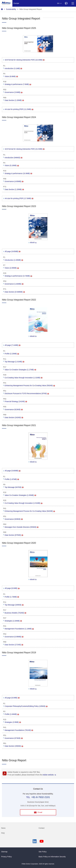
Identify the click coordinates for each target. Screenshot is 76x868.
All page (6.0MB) (12, 588)
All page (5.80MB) (13, 471)
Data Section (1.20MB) (14, 100)
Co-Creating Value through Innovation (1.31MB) (23, 378)
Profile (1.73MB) (12, 597)
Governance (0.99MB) (14, 637)
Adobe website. (49, 775)
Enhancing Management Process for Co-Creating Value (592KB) (30, 385)
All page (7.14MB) (13, 345)
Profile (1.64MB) (12, 714)
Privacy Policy (7, 857)
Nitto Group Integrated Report (31, 9)
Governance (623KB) (14, 409)
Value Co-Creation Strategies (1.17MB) (20, 370)
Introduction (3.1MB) (13, 68)
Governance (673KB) (14, 738)
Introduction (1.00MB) (14, 260)
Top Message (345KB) (14, 605)
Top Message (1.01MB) (14, 362)
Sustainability (11, 9)
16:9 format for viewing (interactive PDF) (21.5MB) (25, 149)
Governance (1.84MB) (14, 284)
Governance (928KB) (14, 519)
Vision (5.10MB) (12, 165)
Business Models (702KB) (15, 613)
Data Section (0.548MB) (15, 292)
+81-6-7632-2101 (41, 797)
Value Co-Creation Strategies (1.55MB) (20, 495)
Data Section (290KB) (14, 746)
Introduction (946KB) (13, 158)
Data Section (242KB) (14, 417)
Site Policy (43, 852)
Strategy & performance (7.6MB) (18, 84)
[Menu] (73, 3)
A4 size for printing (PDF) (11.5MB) (19, 109)
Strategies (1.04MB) (13, 621)
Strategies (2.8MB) (13, 722)
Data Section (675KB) (14, 535)
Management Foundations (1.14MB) (19, 629)
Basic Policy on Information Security (52, 857)
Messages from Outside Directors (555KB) (21, 527)
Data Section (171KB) (14, 645)
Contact (42, 828)
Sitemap (4, 852)
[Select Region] (66, 3)
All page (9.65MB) (13, 251)
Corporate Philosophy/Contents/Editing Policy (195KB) (26, 706)
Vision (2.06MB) (12, 268)
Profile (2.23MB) (12, 354)
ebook (33, 242)
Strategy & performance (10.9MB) (18, 173)
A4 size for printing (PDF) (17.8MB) (19, 198)
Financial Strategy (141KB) (16, 401)
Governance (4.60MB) (14, 181)
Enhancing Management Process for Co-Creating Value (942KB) (30, 511)
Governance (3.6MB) (13, 92)
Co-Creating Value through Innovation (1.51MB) (23, 503)
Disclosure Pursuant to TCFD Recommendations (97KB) (27, 393)
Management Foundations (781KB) (19, 730)
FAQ (3, 833)
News (3, 828)
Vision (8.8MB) (11, 76)
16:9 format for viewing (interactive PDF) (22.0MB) (25, 60)
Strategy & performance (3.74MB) (18, 276)
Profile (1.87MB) (12, 479)
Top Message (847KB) (14, 487)
